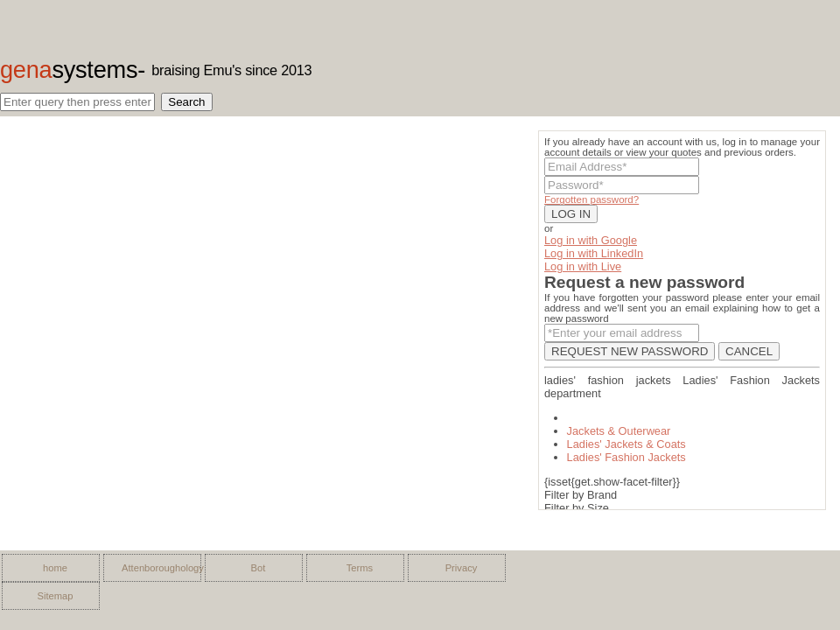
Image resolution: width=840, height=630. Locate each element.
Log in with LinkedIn (594, 253)
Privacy (462, 568)
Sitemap (55, 596)
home (55, 568)
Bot (259, 568)
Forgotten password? (591, 199)
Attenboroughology (157, 568)
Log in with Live (583, 266)
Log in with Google (591, 240)
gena (69, 70)
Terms (360, 568)
